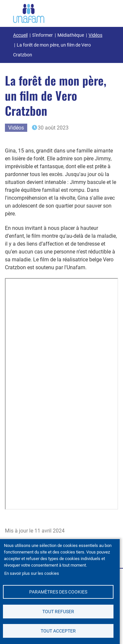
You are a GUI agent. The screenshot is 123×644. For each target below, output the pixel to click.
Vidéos (95, 35)
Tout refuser (58, 612)
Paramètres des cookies (58, 592)
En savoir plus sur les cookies (32, 573)
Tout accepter (58, 631)
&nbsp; (61, 394)
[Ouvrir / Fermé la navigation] (102, 12)
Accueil (20, 35)
